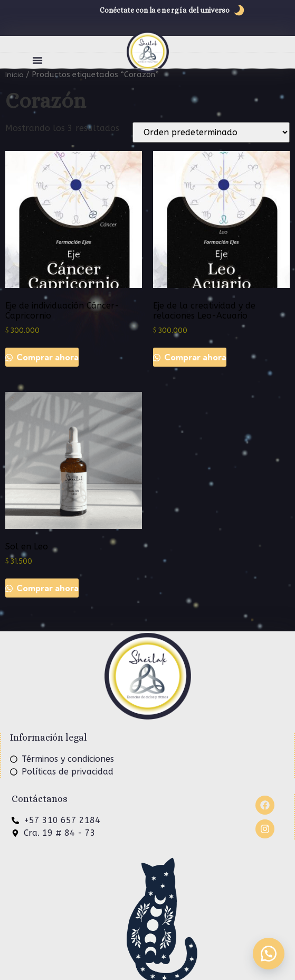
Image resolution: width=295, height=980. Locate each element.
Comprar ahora (46, 357)
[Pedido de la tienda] (211, 132)
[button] (37, 60)
